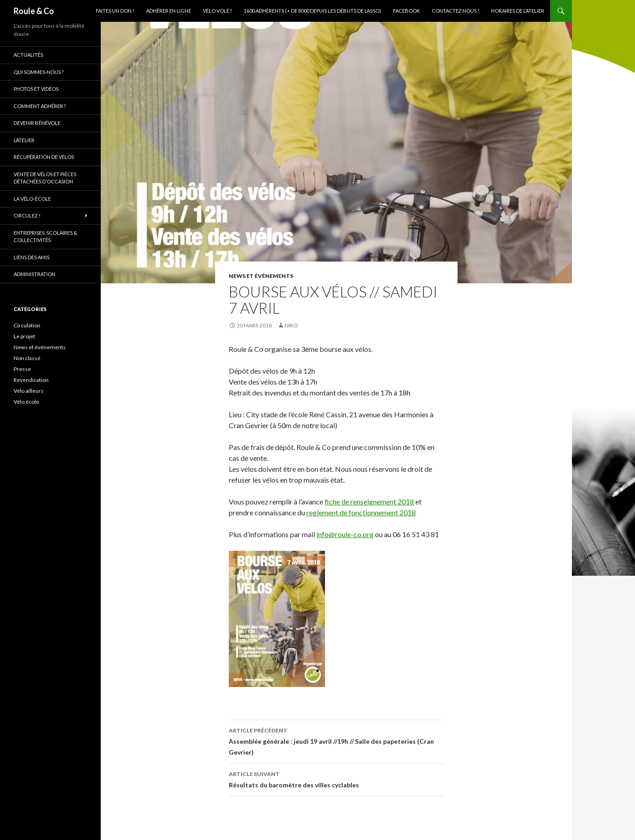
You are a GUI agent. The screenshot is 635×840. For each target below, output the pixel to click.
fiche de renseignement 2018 (369, 502)
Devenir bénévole (37, 123)
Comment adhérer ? (40, 106)
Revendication (31, 380)
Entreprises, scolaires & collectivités (45, 237)
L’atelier (24, 140)
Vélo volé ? (217, 11)
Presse (22, 369)
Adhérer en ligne (169, 11)
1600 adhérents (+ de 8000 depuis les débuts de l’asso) (313, 11)
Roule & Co (34, 11)
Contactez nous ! (455, 11)
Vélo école (26, 402)
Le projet (24, 336)
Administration (34, 274)
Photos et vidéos (36, 89)
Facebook (406, 11)
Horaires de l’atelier (518, 11)
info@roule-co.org (345, 534)
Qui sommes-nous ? (39, 72)
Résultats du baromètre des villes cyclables (336, 779)
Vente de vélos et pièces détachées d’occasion (45, 178)
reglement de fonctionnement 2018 (361, 512)
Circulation (27, 325)
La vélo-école (32, 199)
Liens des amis (32, 257)
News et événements (261, 276)
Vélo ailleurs (29, 391)
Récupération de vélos (44, 157)
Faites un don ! (115, 11)
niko (291, 325)
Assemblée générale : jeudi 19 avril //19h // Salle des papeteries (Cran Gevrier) (336, 741)
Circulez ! (27, 215)
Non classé (27, 358)
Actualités (28, 55)
